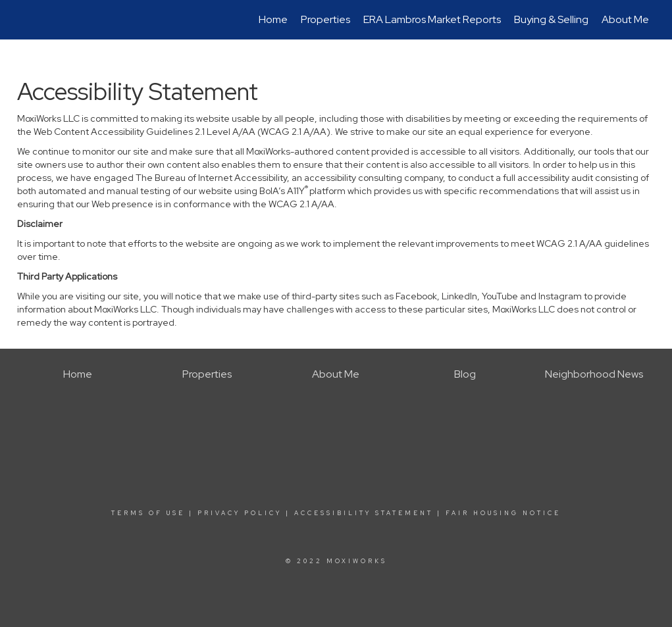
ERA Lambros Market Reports (432, 19)
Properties (325, 19)
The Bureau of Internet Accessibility (211, 178)
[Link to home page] (24, 20)
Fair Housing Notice (503, 513)
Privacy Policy (240, 513)
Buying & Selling (551, 19)
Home (273, 19)
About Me (625, 19)
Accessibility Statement (364, 513)
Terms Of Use (148, 513)
